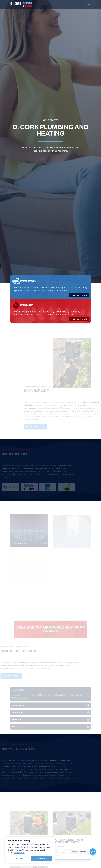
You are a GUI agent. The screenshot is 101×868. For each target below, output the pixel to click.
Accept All (41, 858)
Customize (19, 858)
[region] (30, 850)
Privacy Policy (19, 853)
